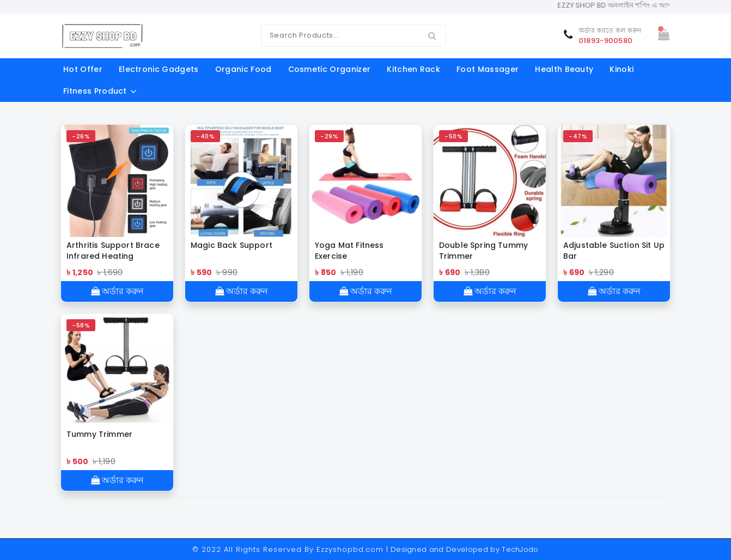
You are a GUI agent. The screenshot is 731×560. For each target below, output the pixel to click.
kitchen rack (413, 69)
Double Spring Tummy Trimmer (483, 251)
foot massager (488, 69)
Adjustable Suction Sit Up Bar (614, 251)
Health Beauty (564, 69)
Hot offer (83, 69)
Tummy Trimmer (99, 434)
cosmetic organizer (330, 69)
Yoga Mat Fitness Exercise (349, 251)
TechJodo (520, 549)
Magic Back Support (232, 245)
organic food (243, 69)
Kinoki (622, 69)
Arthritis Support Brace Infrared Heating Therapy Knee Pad (113, 251)
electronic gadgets (159, 69)
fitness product (95, 91)
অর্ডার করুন (117, 291)
